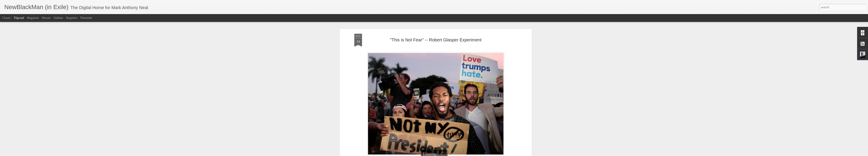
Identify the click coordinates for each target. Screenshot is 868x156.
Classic (7, 18)
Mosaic (46, 18)
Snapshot (72, 18)
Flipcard (19, 18)
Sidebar (58, 18)
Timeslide (86, 18)
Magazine (33, 18)
